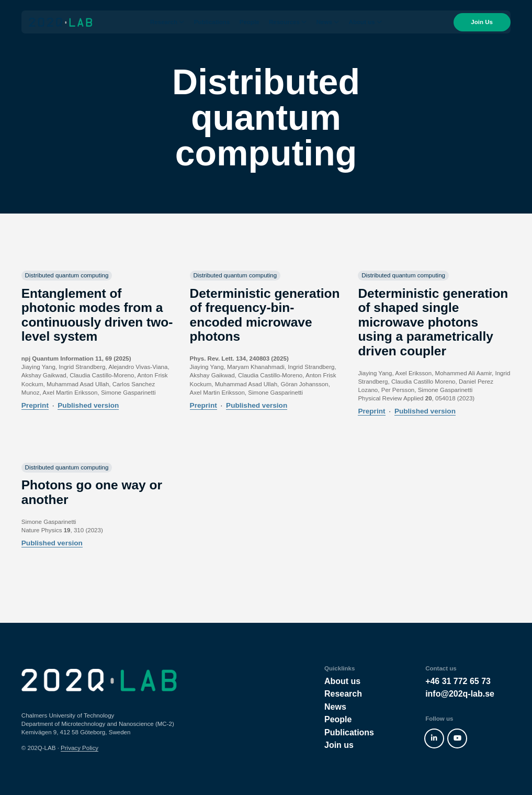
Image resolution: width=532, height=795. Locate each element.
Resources (284, 26)
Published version (88, 405)
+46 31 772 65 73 (458, 681)
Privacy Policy (80, 748)
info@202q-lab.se (460, 694)
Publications (212, 26)
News (324, 26)
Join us (339, 745)
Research (164, 26)
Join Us (475, 26)
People (250, 26)
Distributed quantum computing (67, 275)
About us (362, 26)
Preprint (35, 405)
